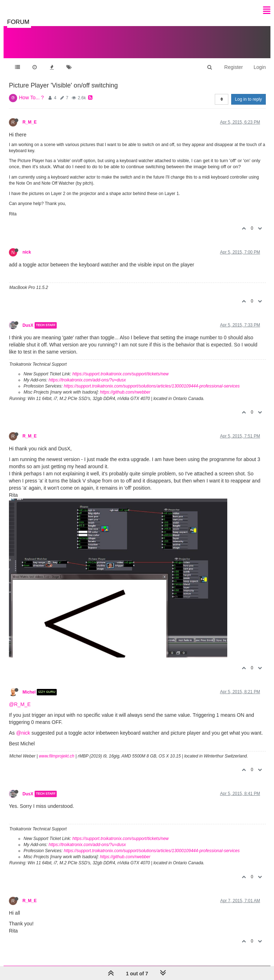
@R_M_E (20, 704)
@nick (23, 733)
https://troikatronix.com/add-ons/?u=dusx (87, 380)
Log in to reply (248, 99)
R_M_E (30, 122)
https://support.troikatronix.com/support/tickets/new (121, 374)
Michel (29, 692)
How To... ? (31, 97)
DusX (28, 325)
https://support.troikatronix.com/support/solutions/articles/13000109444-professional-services (152, 386)
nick (27, 252)
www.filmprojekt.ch (57, 756)
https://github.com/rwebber (125, 392)
